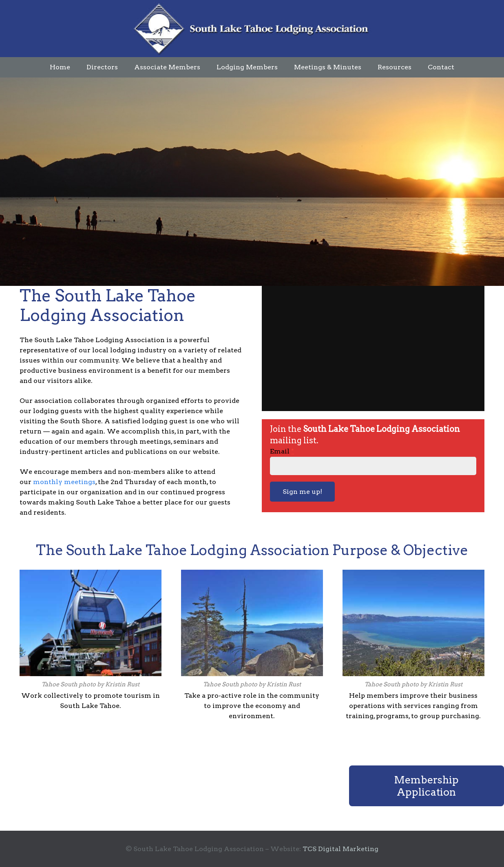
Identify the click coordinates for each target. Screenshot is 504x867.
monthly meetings (64, 482)
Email (282, 451)
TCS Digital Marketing (340, 849)
